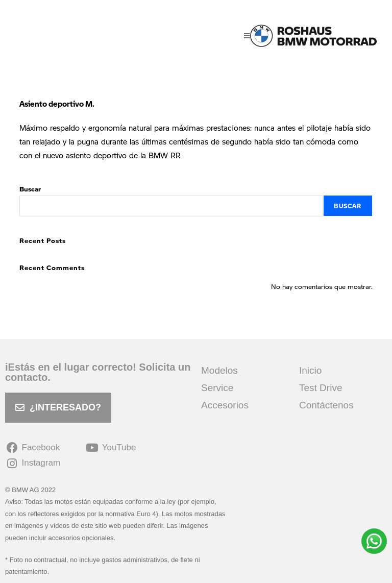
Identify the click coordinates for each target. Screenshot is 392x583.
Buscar (30, 189)
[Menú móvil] (247, 36)
